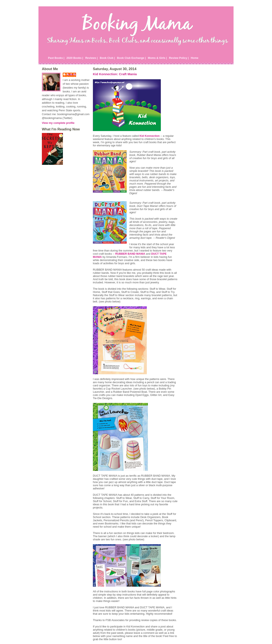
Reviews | (91, 58)
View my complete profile (58, 123)
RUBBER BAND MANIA (130, 254)
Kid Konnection (150, 136)
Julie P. (72, 74)
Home (195, 58)
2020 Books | (75, 58)
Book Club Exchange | (131, 58)
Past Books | (56, 58)
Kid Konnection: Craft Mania (115, 74)
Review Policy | (179, 58)
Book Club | (107, 58)
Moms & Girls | (157, 58)
